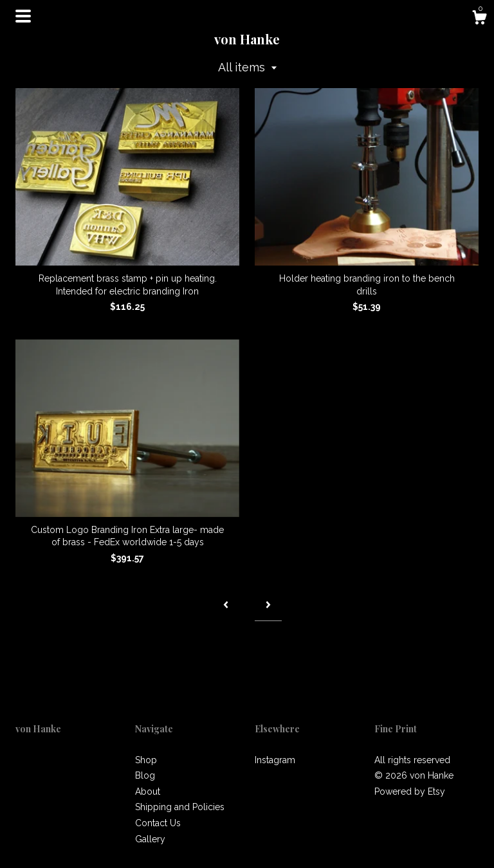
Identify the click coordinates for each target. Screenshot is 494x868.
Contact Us (158, 823)
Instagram (275, 760)
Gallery (150, 839)
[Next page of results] (268, 605)
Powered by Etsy (410, 791)
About (148, 791)
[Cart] (479, 19)
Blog (145, 775)
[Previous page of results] (226, 605)
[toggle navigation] (23, 16)
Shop (146, 760)
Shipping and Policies (180, 807)
